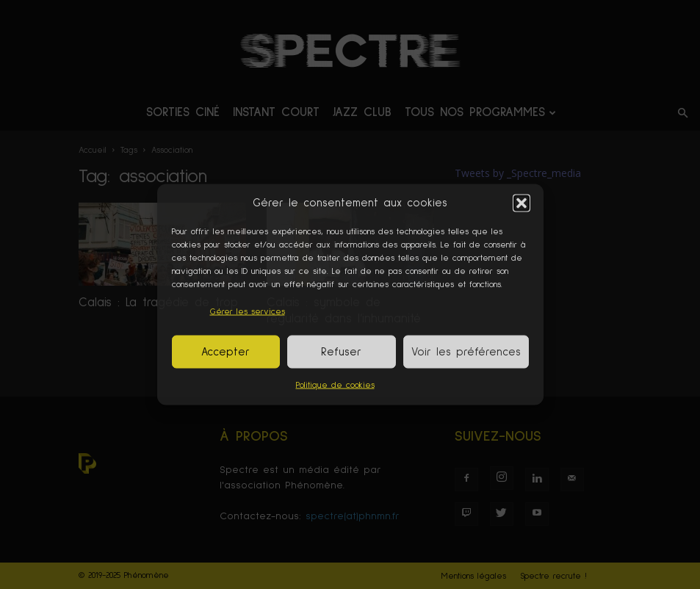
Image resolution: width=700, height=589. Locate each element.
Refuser (341, 351)
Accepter (225, 351)
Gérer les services (248, 312)
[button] (522, 203)
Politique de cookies (335, 386)
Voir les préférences (466, 351)
